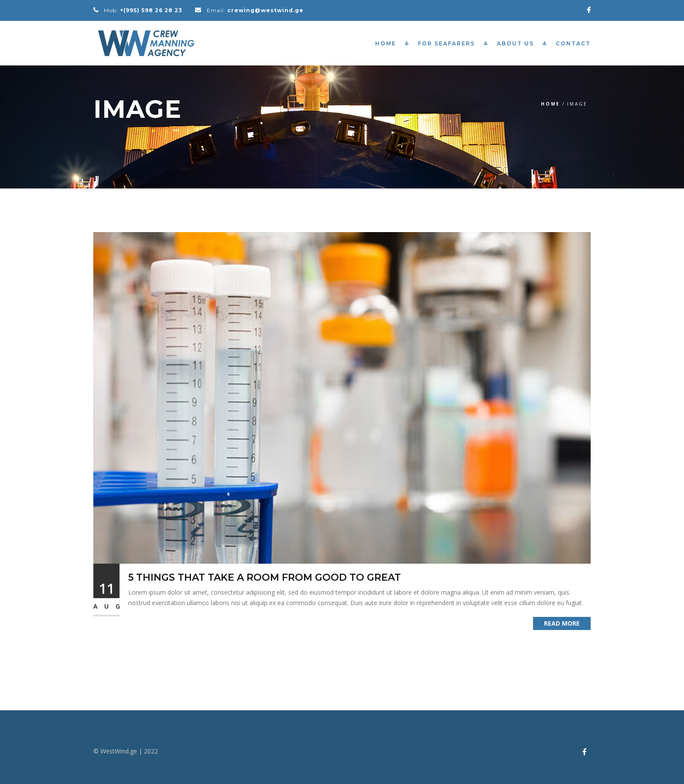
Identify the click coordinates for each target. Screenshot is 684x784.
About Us (515, 43)
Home (386, 43)
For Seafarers (446, 43)
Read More (562, 623)
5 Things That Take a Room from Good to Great (265, 577)
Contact (573, 43)
